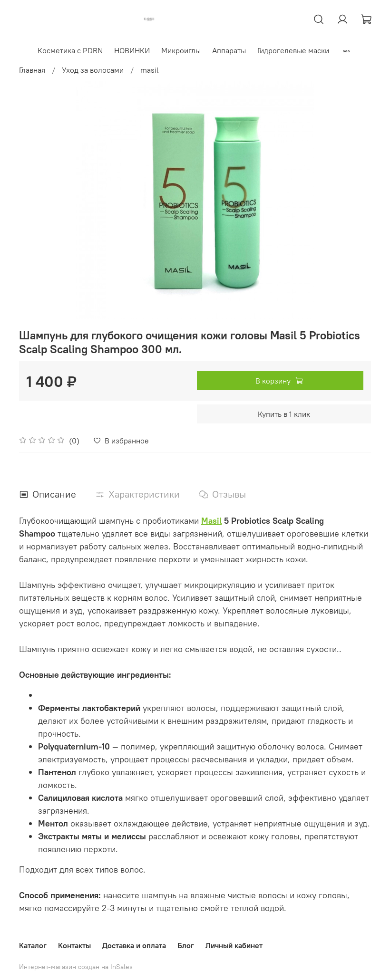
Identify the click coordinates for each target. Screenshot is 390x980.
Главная (32, 70)
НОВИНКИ (132, 50)
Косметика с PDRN (71, 50)
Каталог (33, 945)
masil (150, 70)
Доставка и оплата (134, 945)
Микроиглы (181, 50)
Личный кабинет (234, 945)
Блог (186, 945)
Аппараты (229, 50)
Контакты (74, 945)
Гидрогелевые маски (294, 50)
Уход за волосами (93, 70)
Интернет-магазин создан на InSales (76, 967)
